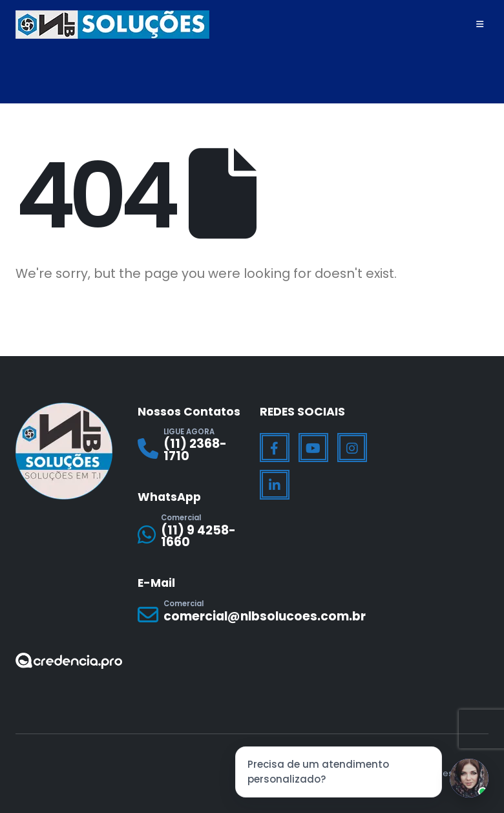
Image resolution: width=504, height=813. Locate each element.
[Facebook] (275, 448)
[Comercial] (191, 534)
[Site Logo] (112, 25)
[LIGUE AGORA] (191, 449)
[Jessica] (469, 778)
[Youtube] (313, 448)
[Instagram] (352, 448)
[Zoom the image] (69, 661)
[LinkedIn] (275, 485)
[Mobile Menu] (480, 25)
